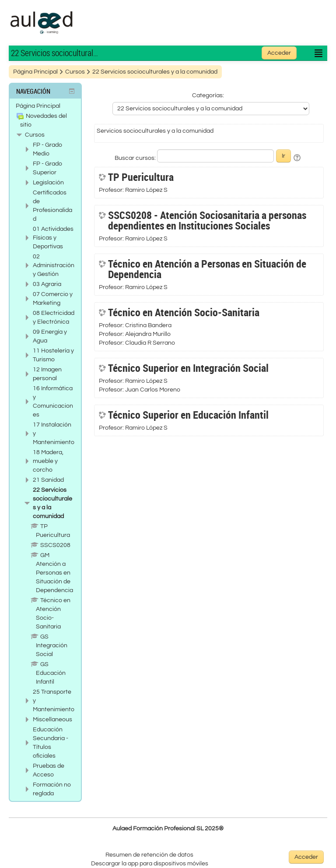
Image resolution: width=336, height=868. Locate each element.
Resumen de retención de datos (149, 855)
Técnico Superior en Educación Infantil (188, 415)
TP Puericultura (141, 177)
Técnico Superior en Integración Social (188, 368)
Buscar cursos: (136, 158)
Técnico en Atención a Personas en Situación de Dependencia (207, 269)
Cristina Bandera (148, 325)
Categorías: (208, 95)
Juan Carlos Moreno (153, 390)
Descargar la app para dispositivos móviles (150, 864)
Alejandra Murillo (148, 334)
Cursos (35, 135)
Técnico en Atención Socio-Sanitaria (184, 312)
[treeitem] (45, 106)
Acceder (279, 53)
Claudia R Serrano (150, 343)
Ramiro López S (146, 190)
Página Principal (38, 106)
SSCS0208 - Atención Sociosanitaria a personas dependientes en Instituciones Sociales (207, 220)
